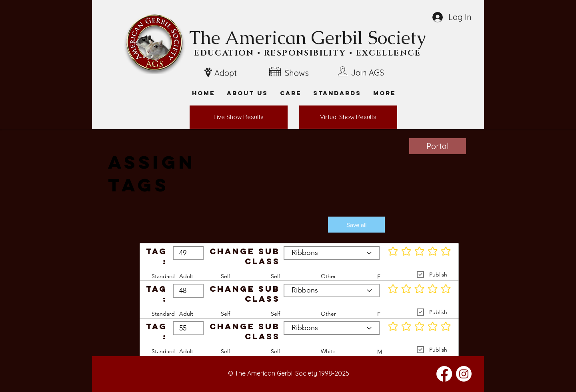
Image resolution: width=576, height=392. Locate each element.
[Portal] (438, 146)
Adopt (226, 73)
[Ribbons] (332, 253)
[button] (384, 93)
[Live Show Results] (239, 117)
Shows (297, 73)
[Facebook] (444, 374)
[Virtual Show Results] (348, 117)
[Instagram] (464, 374)
